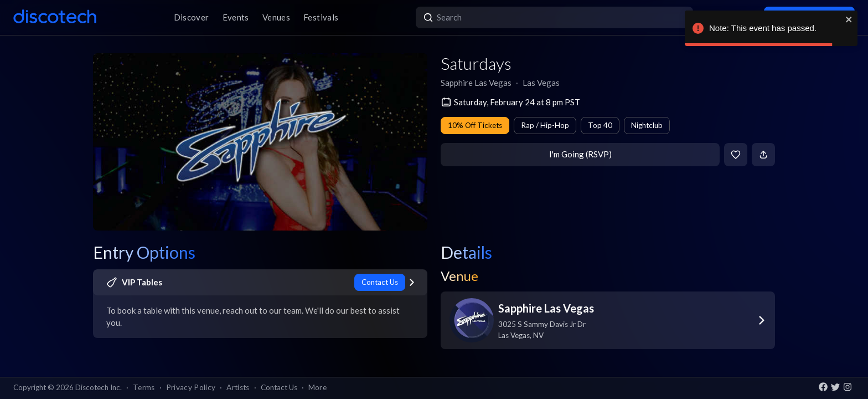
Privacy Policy (191, 387)
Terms (144, 387)
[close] (849, 19)
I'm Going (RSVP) (580, 154)
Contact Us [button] (279, 387)
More (317, 387)
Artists (238, 387)
